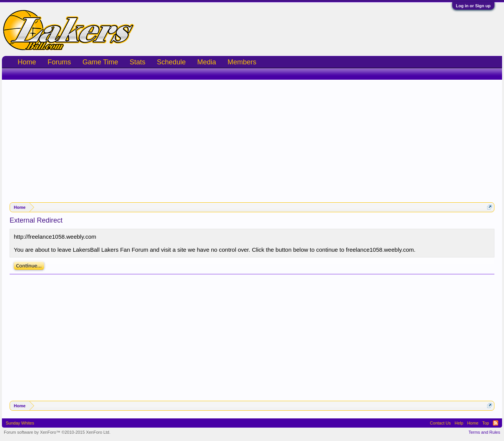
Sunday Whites (20, 423)
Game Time (100, 62)
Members (242, 62)
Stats (138, 62)
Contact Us (440, 423)
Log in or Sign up (473, 6)
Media (207, 62)
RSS (496, 423)
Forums (59, 62)
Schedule (171, 62)
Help (459, 423)
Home (27, 62)
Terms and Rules (484, 432)
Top (486, 423)
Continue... (29, 266)
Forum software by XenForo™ (57, 432)
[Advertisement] (252, 137)
